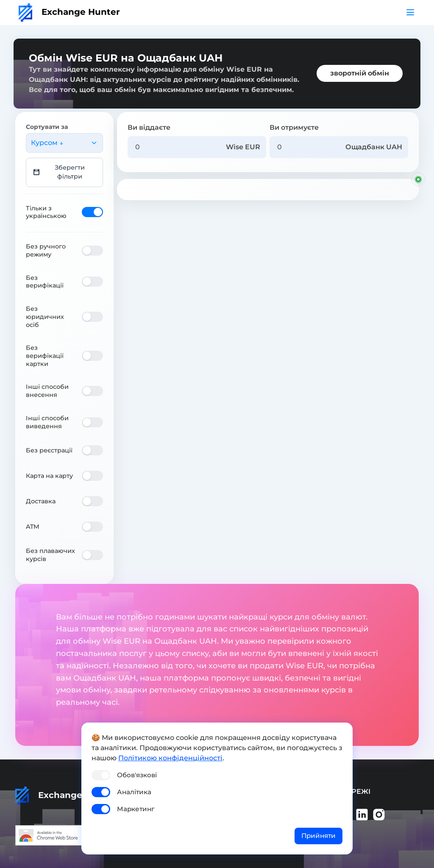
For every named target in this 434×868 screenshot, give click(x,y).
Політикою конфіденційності (170, 758)
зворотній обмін (360, 73)
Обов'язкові (137, 775)
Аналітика (134, 792)
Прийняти (319, 836)
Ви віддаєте (149, 127)
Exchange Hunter (69, 12)
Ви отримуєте (294, 127)
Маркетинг (136, 809)
